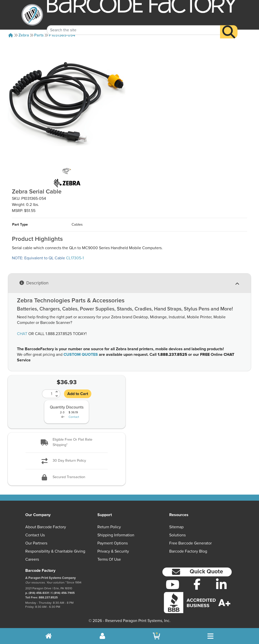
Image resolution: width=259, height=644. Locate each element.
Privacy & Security (113, 551)
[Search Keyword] (133, 24)
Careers (32, 559)
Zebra (24, 35)
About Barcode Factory (46, 527)
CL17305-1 (75, 258)
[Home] (11, 35)
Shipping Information (116, 535)
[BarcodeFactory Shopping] (156, 636)
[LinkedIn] (221, 584)
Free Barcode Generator (190, 543)
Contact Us (35, 535)
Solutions (177, 535)
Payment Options (113, 543)
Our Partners (36, 543)
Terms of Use (109, 559)
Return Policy (109, 527)
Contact (74, 417)
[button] (67, 443)
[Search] (229, 25)
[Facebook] (197, 584)
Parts (39, 35)
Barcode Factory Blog (188, 551)
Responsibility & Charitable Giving (55, 551)
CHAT (22, 334)
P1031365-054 (62, 35)
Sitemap (176, 527)
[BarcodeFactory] (32, 15)
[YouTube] (173, 584)
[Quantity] (48, 394)
